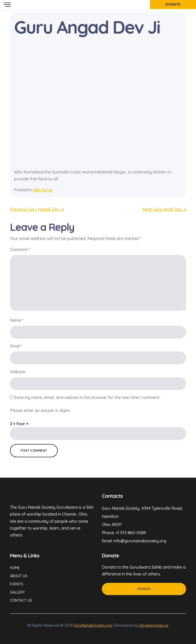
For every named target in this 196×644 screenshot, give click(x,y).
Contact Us (21, 600)
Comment (20, 249)
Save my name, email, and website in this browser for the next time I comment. (87, 397)
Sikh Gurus (42, 190)
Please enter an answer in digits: (40, 410)
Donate (144, 589)
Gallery (17, 592)
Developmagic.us (154, 625)
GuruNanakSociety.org (93, 625)
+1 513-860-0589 (131, 533)
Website (18, 372)
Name (17, 320)
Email (16, 346)
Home (15, 568)
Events (17, 584)
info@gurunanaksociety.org (140, 541)
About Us (19, 576)
